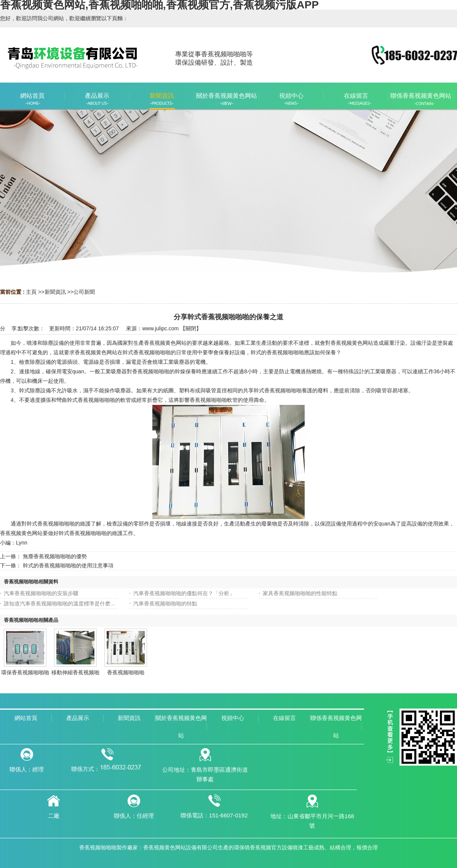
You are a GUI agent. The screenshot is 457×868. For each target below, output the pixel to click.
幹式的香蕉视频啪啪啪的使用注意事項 (68, 565)
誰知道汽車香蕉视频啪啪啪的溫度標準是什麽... (59, 604)
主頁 (31, 292)
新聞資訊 (55, 292)
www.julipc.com (160, 328)
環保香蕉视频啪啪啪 (25, 672)
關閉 (191, 328)
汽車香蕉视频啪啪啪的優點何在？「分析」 (184, 593)
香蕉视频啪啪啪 (126, 672)
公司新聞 (84, 292)
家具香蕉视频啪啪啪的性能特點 (300, 593)
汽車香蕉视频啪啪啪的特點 (165, 604)
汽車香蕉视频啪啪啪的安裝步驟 (41, 593)
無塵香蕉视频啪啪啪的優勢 (55, 556)
